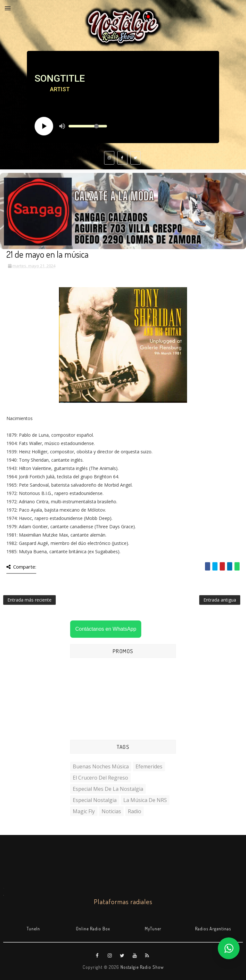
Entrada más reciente (29, 600)
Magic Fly (84, 811)
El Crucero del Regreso (100, 778)
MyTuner (153, 929)
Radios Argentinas (213, 929)
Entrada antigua (220, 600)
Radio (135, 811)
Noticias (111, 811)
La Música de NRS (145, 800)
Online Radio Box (93, 929)
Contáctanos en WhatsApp (106, 629)
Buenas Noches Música (101, 766)
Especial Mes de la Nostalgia (108, 789)
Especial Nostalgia (95, 800)
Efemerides (149, 766)
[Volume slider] (88, 126)
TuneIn (33, 929)
